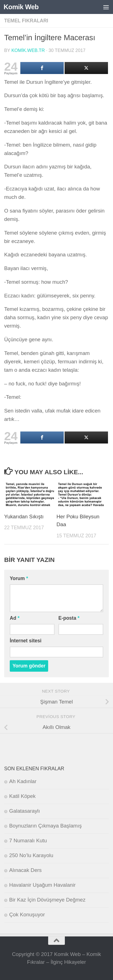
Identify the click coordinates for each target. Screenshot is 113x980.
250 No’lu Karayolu (31, 855)
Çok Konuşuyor (27, 915)
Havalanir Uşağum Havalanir (42, 885)
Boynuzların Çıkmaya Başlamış (46, 826)
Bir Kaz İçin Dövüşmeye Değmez (47, 900)
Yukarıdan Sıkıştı (24, 517)
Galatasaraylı (24, 811)
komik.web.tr (28, 50)
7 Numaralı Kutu (28, 840)
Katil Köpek (22, 796)
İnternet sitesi (26, 641)
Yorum (19, 578)
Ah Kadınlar (23, 781)
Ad (15, 618)
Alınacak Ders (25, 870)
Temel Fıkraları (26, 21)
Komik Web (21, 7)
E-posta (69, 618)
